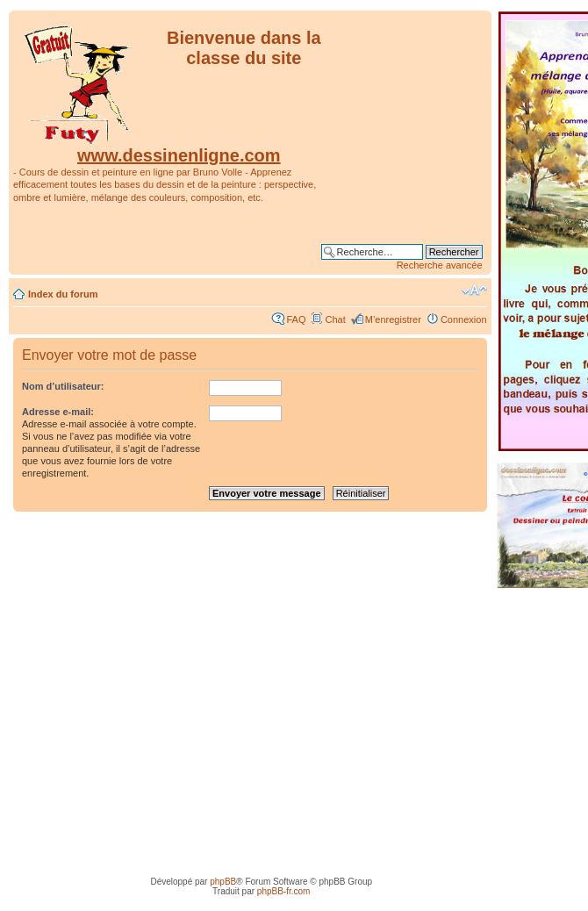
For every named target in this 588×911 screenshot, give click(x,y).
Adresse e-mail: (58, 412)
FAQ (296, 319)
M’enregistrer (393, 319)
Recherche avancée (440, 265)
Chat (335, 319)
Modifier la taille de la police (474, 291)
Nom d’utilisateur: (63, 386)
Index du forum (63, 294)
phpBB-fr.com (284, 891)
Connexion (464, 319)
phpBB (223, 882)
